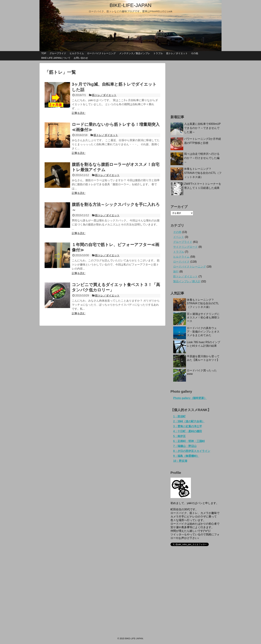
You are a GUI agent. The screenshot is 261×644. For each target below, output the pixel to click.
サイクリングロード (185, 247)
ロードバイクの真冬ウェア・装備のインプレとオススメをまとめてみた (203, 332)
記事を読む (79, 113)
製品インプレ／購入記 (187, 281)
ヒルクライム (77, 53)
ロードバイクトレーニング (101, 53)
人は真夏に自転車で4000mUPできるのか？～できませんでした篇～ (202, 128)
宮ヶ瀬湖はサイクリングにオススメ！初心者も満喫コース (203, 317)
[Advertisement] (196, 84)
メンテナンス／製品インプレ (135, 53)
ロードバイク (181, 262)
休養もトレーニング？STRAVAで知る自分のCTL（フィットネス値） (203, 173)
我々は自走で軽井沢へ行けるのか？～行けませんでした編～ (202, 158)
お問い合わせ (81, 58)
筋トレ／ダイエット (177, 53)
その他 (194, 53)
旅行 (176, 272)
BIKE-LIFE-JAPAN (130, 5)
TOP (44, 53)
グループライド (58, 53)
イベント (179, 237)
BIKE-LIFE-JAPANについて (56, 58)
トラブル (158, 53)
